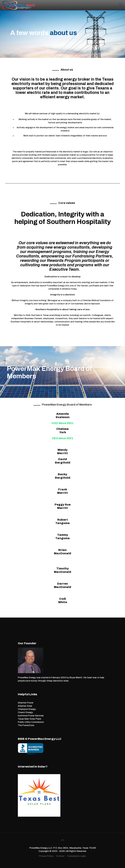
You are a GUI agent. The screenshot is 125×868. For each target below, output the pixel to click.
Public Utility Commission (31, 722)
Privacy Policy (46, 856)
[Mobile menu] (120, 5)
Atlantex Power (26, 703)
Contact (60, 856)
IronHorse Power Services (31, 716)
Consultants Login (77, 856)
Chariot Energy (25, 712)
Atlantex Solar (25, 706)
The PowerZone (26, 725)
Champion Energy (27, 709)
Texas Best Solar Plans (30, 719)
